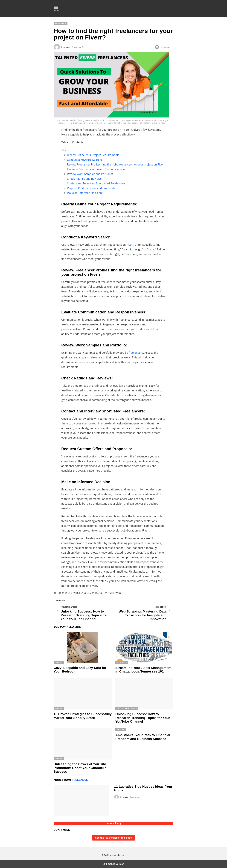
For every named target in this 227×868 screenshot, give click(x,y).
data (151, 249)
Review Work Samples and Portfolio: (90, 174)
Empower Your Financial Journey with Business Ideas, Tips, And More (113, 8)
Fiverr (130, 245)
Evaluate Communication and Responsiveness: (97, 169)
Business (122, 662)
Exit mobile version (113, 864)
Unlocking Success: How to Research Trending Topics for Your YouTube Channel (143, 718)
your (120, 593)
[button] (56, 8)
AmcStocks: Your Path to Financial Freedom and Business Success (143, 737)
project (99, 593)
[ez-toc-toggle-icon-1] (113, 150)
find (58, 593)
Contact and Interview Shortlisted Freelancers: (97, 183)
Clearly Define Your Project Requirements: (94, 155)
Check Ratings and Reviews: (85, 179)
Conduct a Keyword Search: (84, 160)
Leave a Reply (113, 823)
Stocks (59, 662)
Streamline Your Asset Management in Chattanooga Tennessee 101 (143, 670)
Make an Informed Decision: (85, 193)
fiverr (68, 593)
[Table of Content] (113, 150)
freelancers (136, 353)
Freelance (80, 780)
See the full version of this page (113, 838)
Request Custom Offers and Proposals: (92, 188)
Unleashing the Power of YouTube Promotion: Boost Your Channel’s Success (80, 768)
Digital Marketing (127, 709)
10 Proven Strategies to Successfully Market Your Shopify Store (83, 716)
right (111, 593)
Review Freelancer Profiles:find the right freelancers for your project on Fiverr (116, 164)
